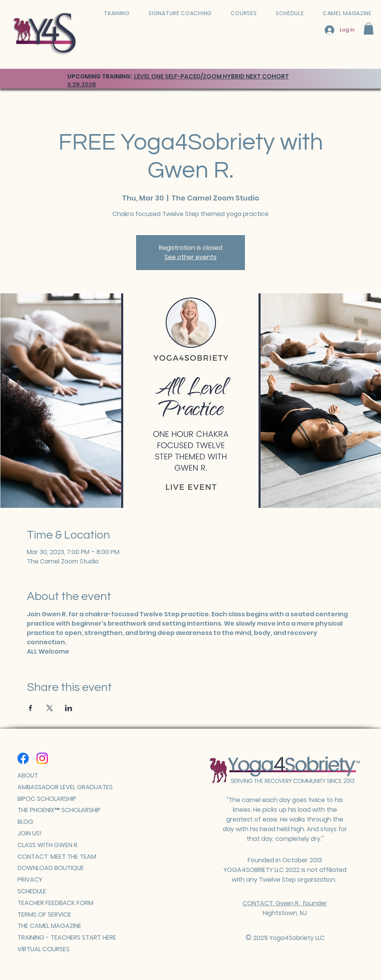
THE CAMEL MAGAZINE (49, 926)
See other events (190, 257)
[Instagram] (42, 758)
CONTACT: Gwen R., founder (285, 903)
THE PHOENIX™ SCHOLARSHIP (59, 810)
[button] (369, 29)
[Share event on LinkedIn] (69, 708)
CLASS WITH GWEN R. (48, 845)
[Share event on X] (50, 708)
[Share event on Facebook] (31, 708)
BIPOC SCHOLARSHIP (47, 799)
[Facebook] (23, 758)
